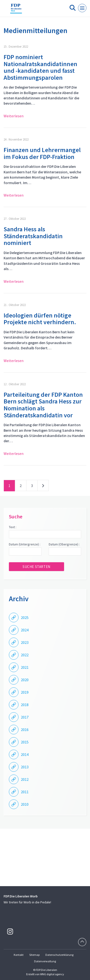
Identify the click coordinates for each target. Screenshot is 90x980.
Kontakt (19, 955)
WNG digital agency (52, 974)
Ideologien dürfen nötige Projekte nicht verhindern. (40, 319)
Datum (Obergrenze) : (64, 544)
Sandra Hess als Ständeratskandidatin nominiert (33, 236)
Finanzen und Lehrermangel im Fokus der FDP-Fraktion (42, 153)
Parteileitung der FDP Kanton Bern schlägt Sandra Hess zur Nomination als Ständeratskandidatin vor (43, 405)
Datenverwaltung (45, 961)
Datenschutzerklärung (59, 955)
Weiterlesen (14, 116)
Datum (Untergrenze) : (25, 544)
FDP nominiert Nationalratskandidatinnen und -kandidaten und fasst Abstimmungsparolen (40, 67)
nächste (43, 487)
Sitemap (34, 955)
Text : (13, 527)
